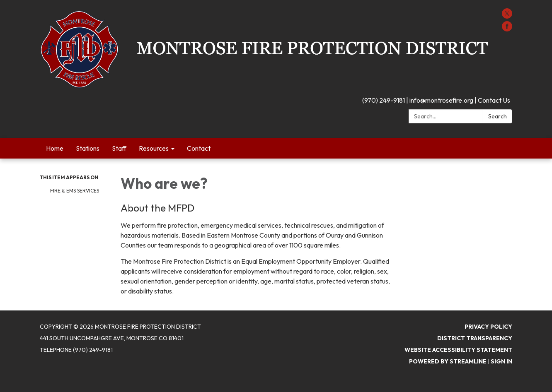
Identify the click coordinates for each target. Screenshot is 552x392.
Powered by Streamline (448, 361)
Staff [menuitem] (119, 148)
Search (498, 116)
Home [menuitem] (55, 148)
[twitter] (507, 16)
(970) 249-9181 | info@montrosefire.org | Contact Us (436, 100)
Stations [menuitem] (88, 148)
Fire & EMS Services (75, 191)
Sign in (501, 361)
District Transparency (475, 338)
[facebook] (507, 29)
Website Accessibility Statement (458, 350)
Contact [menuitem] (199, 148)
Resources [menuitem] (154, 148)
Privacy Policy (488, 327)
